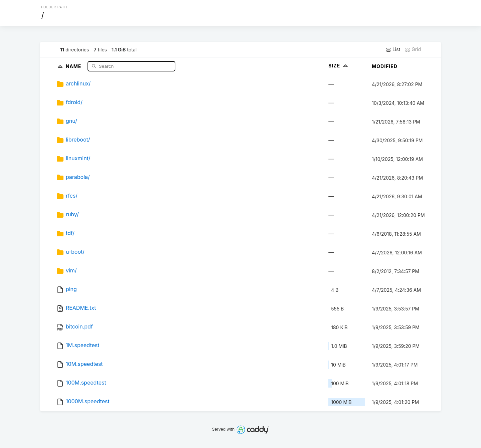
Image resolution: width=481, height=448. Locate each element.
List (393, 49)
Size (339, 66)
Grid (413, 49)
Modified (385, 66)
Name (74, 66)
